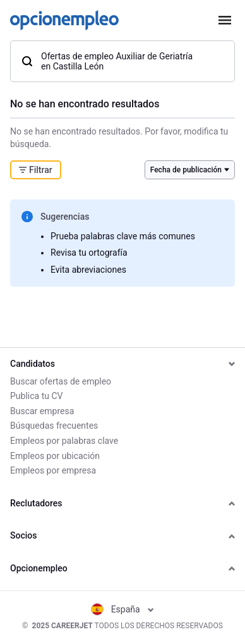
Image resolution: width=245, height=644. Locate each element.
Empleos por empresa (53, 470)
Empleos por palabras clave (64, 441)
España (123, 609)
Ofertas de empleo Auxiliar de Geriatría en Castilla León (107, 61)
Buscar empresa (42, 411)
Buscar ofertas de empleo (61, 381)
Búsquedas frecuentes (54, 426)
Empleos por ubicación (55, 456)
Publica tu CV (36, 396)
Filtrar (36, 170)
